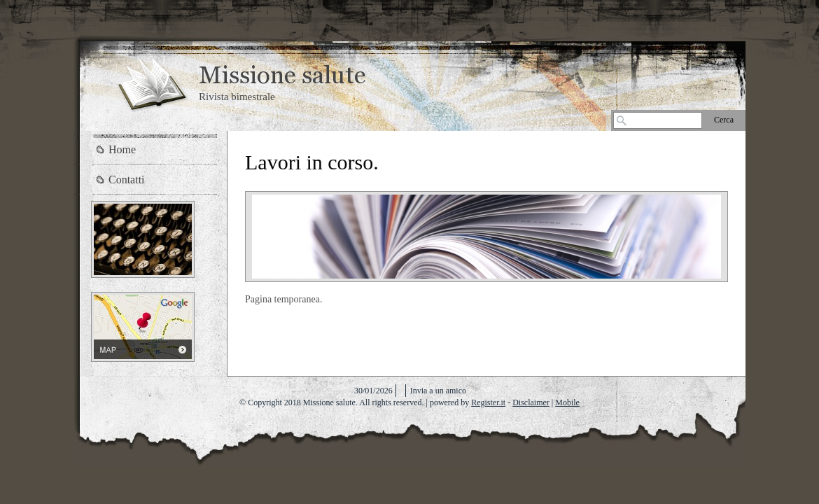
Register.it (488, 402)
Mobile (567, 402)
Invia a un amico (438, 391)
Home (122, 149)
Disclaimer (531, 402)
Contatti (127, 180)
